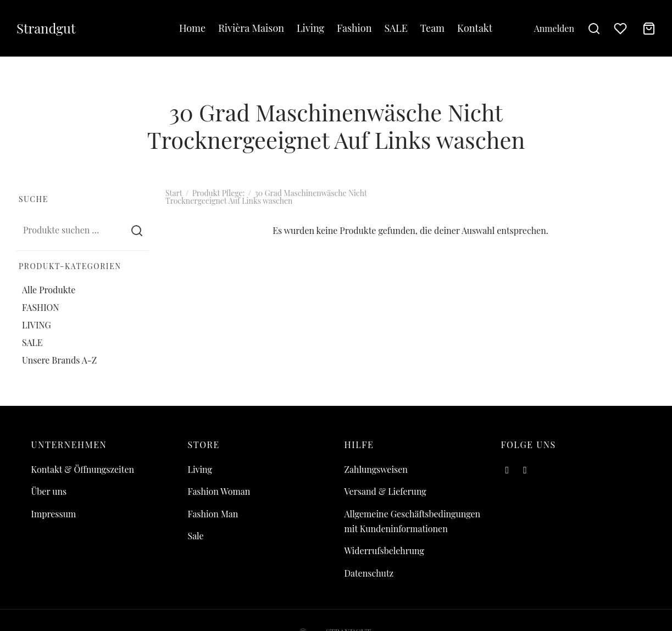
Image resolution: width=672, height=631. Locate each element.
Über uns (49, 491)
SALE (396, 28)
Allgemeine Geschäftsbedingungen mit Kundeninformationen (413, 521)
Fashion (354, 28)
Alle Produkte (49, 289)
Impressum (54, 514)
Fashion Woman (219, 491)
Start (174, 193)
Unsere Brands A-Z (59, 360)
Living (310, 28)
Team (432, 28)
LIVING (37, 325)
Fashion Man (213, 514)
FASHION (41, 307)
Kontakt (475, 28)
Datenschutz (369, 573)
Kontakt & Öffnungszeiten (83, 469)
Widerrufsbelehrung (384, 551)
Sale (196, 536)
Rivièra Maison (251, 28)
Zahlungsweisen (376, 469)
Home (192, 28)
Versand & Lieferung (385, 491)
